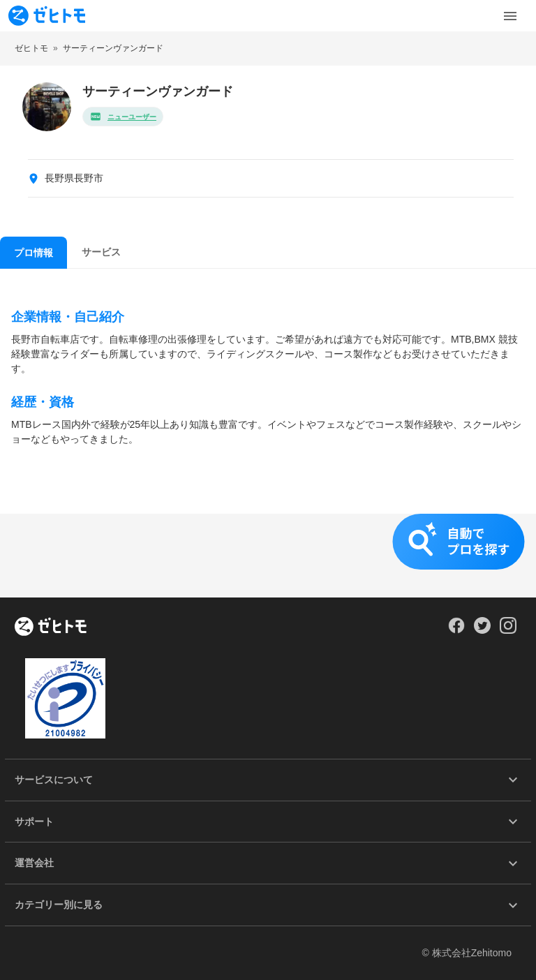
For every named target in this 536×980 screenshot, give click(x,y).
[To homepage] (47, 16)
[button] (268, 556)
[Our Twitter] (482, 630)
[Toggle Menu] (510, 16)
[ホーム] (51, 628)
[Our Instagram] (508, 630)
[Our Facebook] (456, 630)
